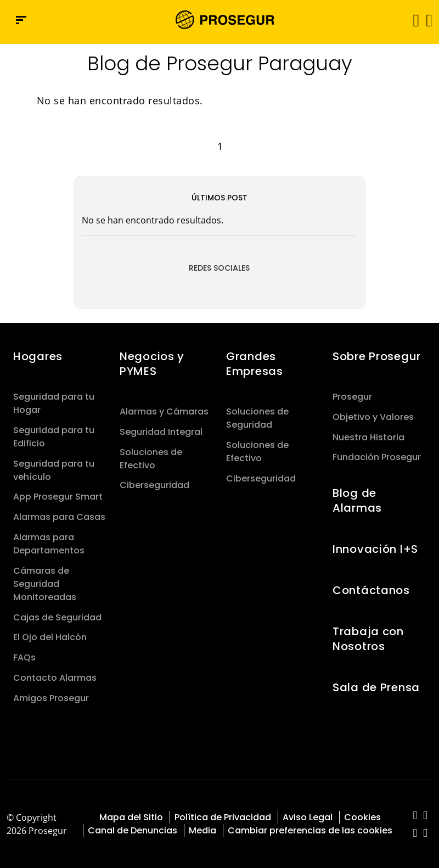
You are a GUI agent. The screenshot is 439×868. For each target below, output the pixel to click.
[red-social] (415, 816)
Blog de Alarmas (357, 500)
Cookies (362, 817)
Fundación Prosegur (377, 457)
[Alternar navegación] (412, 20)
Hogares (38, 356)
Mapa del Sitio (131, 817)
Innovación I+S (375, 549)
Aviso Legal (308, 817)
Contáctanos (371, 590)
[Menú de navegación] (21, 20)
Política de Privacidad (223, 817)
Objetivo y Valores (373, 417)
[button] (428, 20)
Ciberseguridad (154, 485)
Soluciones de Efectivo (151, 459)
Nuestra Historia (368, 437)
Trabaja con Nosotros (368, 639)
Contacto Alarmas (55, 678)
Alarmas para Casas (59, 517)
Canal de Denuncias (133, 830)
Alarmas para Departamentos (49, 544)
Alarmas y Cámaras (164, 411)
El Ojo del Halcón (50, 637)
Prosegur (352, 397)
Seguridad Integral (161, 432)
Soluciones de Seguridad (257, 418)
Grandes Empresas (255, 364)
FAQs (24, 657)
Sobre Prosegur (377, 356)
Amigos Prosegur (51, 698)
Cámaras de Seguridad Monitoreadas (45, 584)
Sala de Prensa (376, 687)
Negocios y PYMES (152, 364)
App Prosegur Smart (58, 497)
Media (202, 830)
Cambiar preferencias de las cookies (310, 830)
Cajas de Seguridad (57, 617)
